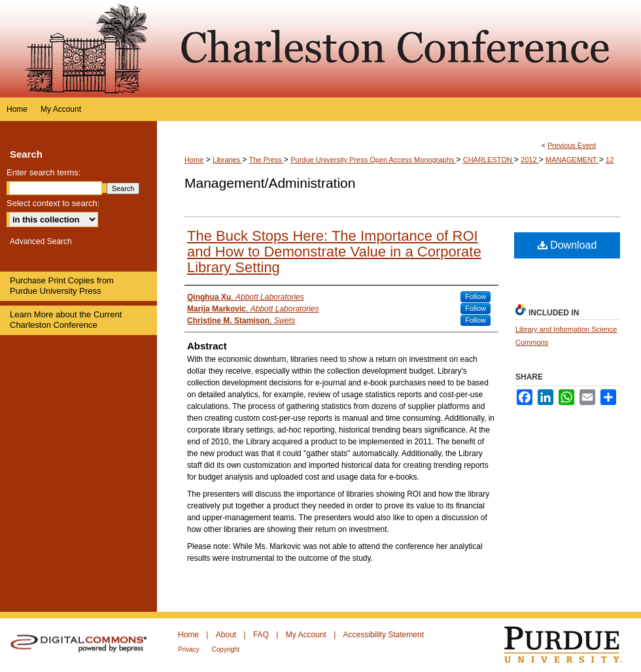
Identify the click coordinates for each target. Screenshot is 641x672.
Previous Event (572, 145)
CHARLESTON (489, 160)
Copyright (226, 649)
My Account (307, 635)
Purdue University (571, 645)
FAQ (262, 635)
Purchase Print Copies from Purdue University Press (62, 286)
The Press (267, 160)
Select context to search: (53, 203)
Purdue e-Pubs (399, 49)
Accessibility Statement (384, 635)
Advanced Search (41, 241)
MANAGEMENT (572, 160)
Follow (476, 296)
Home (194, 160)
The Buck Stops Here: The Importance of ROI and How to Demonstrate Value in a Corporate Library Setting (334, 252)
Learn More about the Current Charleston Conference (66, 320)
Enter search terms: (43, 172)
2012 (530, 160)
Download (567, 245)
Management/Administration (270, 183)
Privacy (190, 649)
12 (610, 160)
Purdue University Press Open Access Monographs (373, 160)
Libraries (227, 160)
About (227, 635)
